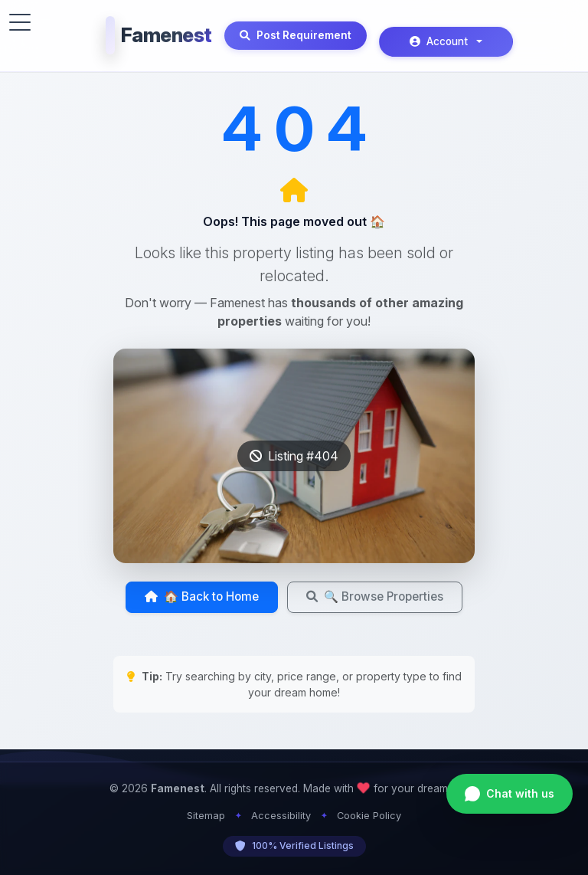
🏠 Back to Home (202, 596)
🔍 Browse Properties (375, 596)
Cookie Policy (369, 816)
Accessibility (281, 816)
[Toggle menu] (20, 22)
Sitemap (206, 816)
